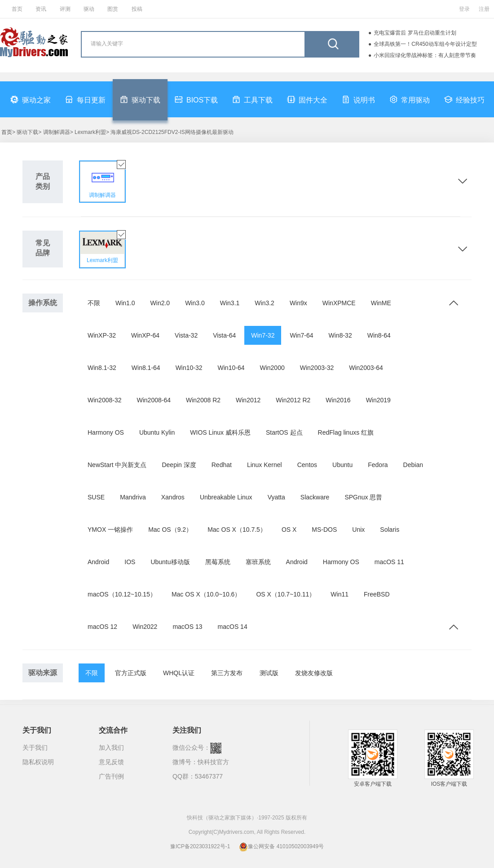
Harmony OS (106, 432)
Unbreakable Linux (226, 497)
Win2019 (378, 400)
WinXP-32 (102, 335)
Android (98, 562)
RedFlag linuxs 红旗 (346, 432)
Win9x (298, 303)
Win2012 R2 (293, 400)
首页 (17, 9)
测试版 (269, 673)
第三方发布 (227, 673)
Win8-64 (379, 335)
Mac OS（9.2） (170, 530)
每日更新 (85, 99)
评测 (65, 9)
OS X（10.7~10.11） (286, 594)
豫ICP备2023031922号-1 (200, 846)
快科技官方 (213, 762)
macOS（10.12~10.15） (122, 594)
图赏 (113, 9)
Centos (307, 465)
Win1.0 (125, 303)
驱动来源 (43, 673)
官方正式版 (131, 673)
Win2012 (248, 400)
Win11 (340, 594)
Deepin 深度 (179, 465)
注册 (484, 9)
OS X (289, 530)
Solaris (390, 530)
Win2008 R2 (203, 400)
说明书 (358, 99)
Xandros (173, 497)
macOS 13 (187, 627)
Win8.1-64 (146, 368)
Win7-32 (263, 335)
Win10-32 (189, 368)
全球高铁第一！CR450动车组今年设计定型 (425, 44)
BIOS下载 (196, 99)
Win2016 (338, 400)
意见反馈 (111, 762)
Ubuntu (342, 465)
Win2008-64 (154, 400)
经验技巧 (464, 99)
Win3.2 (265, 303)
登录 (464, 9)
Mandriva (133, 497)
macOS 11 (389, 562)
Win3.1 (230, 303)
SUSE (96, 497)
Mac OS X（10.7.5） (237, 530)
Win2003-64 (366, 368)
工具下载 (252, 99)
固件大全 (307, 99)
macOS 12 (102, 627)
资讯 (41, 9)
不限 (94, 303)
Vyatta (276, 497)
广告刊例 (111, 776)
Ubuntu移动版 (170, 562)
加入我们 (111, 748)
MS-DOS (324, 530)
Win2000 (272, 368)
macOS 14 (233, 627)
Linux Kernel (265, 465)
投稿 (137, 9)
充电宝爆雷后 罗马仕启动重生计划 (415, 33)
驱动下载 (140, 99)
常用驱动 (410, 99)
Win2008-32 (105, 400)
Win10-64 (231, 368)
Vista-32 (186, 335)
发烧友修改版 (314, 673)
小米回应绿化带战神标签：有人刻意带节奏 (425, 55)
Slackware (315, 497)
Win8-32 (340, 335)
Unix (358, 530)
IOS (130, 562)
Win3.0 (195, 303)
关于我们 (35, 748)
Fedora (378, 465)
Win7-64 (301, 335)
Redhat (222, 465)
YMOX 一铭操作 (110, 530)
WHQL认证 (179, 673)
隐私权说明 (38, 762)
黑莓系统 (218, 562)
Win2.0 (160, 303)
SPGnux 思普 (363, 497)
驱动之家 (31, 99)
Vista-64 (224, 335)
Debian (413, 465)
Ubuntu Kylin (157, 432)
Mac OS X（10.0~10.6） (206, 594)
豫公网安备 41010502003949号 (281, 846)
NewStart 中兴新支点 (117, 465)
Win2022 (145, 627)
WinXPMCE (339, 303)
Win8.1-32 (102, 368)
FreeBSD (377, 594)
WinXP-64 (145, 335)
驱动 (89, 9)
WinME (381, 303)
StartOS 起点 (284, 432)
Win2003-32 (317, 368)
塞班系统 (258, 562)
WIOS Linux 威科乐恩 (220, 432)
